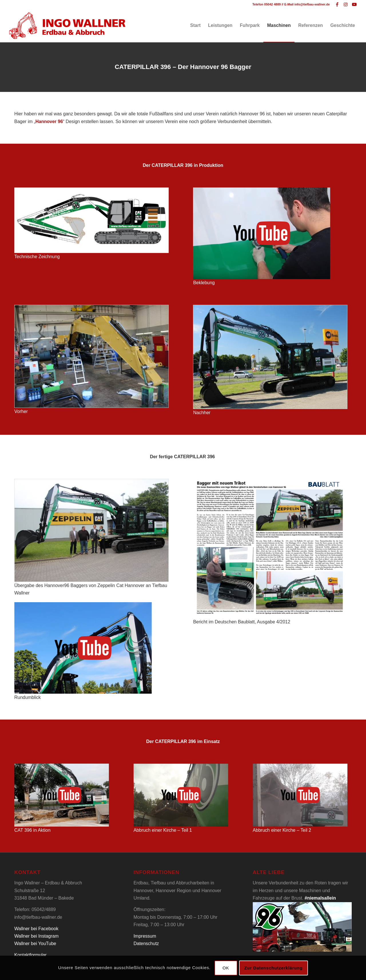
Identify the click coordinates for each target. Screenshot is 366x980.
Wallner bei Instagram (36, 936)
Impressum (145, 936)
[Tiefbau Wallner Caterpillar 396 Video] (262, 233)
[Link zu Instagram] (346, 4)
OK (226, 968)
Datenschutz (146, 944)
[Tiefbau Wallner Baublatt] (270, 549)
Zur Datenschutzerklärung (273, 968)
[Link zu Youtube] (354, 4)
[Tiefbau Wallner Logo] (67, 25)
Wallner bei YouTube (35, 944)
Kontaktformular (30, 955)
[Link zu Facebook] (337, 4)
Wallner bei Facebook (36, 929)
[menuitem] (195, 25)
